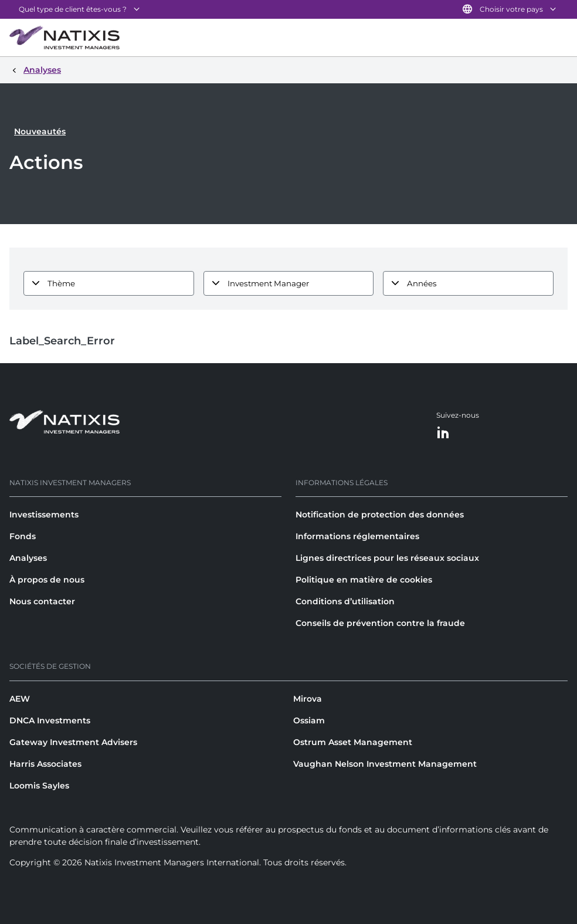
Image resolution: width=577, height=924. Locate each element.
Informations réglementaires (357, 536)
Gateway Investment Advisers (73, 742)
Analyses (28, 558)
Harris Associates (45, 764)
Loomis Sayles (39, 786)
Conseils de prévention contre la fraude (380, 623)
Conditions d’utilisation (345, 601)
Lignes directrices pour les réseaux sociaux (387, 558)
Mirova (308, 699)
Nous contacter (42, 601)
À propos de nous (47, 580)
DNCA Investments (50, 720)
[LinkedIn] (443, 433)
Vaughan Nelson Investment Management (385, 764)
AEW (20, 699)
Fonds (23, 536)
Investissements (44, 515)
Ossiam (309, 720)
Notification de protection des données (380, 515)
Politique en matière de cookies (364, 580)
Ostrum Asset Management (353, 742)
